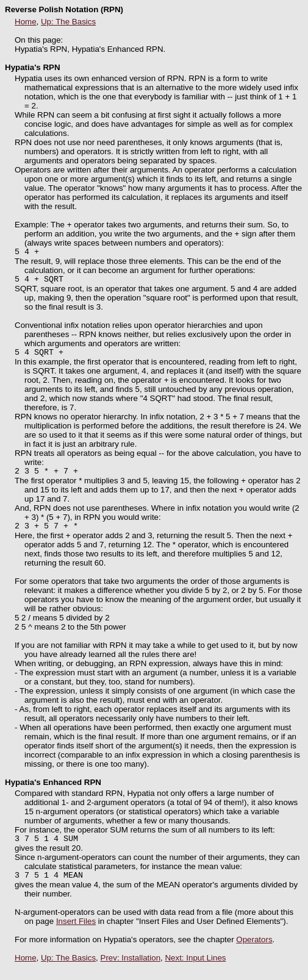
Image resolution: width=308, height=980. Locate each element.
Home (26, 22)
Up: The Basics (68, 22)
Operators (254, 952)
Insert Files (76, 934)
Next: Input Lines (195, 971)
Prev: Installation (131, 971)
